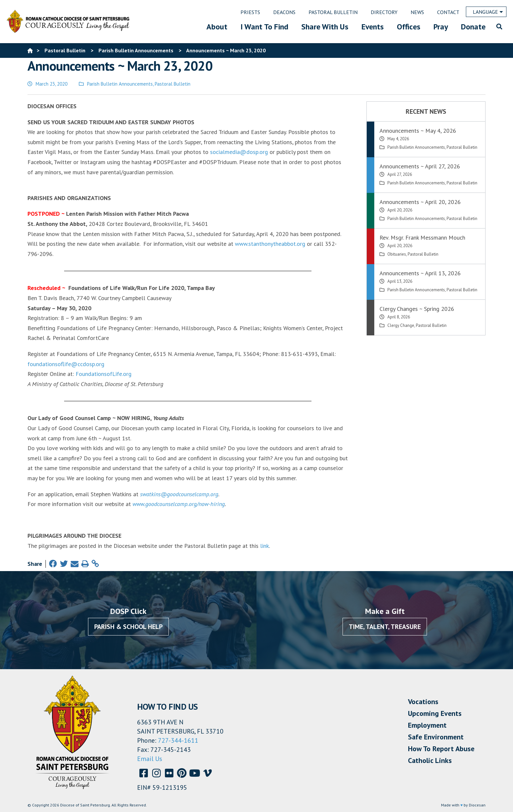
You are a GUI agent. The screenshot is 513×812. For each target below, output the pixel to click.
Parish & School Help (128, 627)
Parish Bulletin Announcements (120, 84)
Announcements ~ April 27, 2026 (420, 166)
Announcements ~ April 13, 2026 (420, 273)
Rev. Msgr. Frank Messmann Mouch (422, 237)
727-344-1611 (178, 740)
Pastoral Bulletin (173, 84)
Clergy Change (401, 325)
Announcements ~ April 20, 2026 (420, 202)
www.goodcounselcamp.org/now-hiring (179, 504)
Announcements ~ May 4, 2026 (418, 131)
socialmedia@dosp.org (239, 152)
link (265, 546)
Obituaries (397, 254)
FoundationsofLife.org (104, 374)
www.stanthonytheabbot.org (270, 244)
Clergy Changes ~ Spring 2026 (417, 309)
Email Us (150, 759)
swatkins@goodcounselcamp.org (179, 494)
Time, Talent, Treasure (385, 627)
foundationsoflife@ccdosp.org (66, 364)
